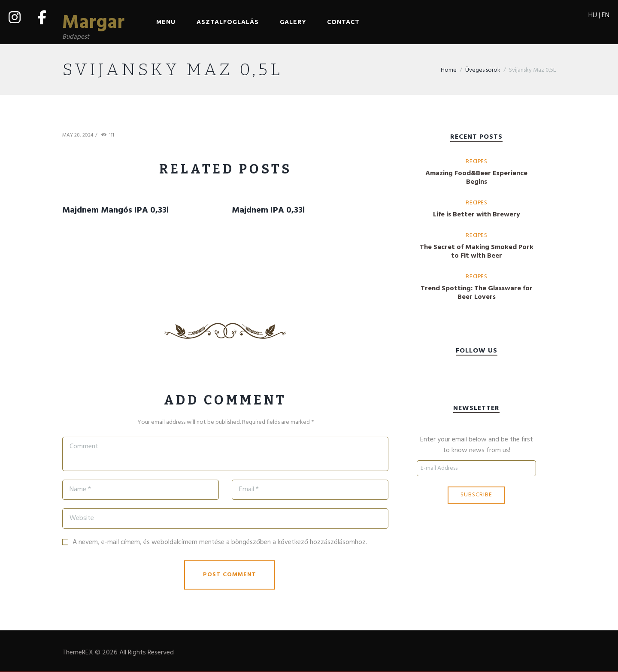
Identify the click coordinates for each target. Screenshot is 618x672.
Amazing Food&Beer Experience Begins (476, 178)
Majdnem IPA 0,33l (268, 211)
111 (112, 136)
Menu (166, 22)
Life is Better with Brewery (477, 215)
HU (593, 15)
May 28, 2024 (78, 136)
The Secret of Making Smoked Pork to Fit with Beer (477, 252)
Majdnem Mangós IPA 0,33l (115, 211)
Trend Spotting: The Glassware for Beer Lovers (477, 293)
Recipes (476, 162)
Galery (293, 22)
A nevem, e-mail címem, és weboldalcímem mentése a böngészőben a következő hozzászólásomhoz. (220, 543)
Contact (343, 22)
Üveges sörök (483, 71)
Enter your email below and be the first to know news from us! (477, 446)
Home (449, 71)
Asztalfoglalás (228, 22)
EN (606, 15)
